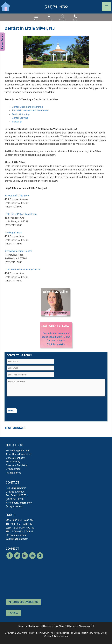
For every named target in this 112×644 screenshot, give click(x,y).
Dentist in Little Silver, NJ (56, 626)
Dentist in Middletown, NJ (31, 626)
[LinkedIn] (25, 558)
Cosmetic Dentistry (16, 465)
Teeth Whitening (21, 114)
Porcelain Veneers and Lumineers (30, 110)
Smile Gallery (13, 461)
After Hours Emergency (19, 454)
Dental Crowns (20, 118)
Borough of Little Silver (17, 196)
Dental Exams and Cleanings (27, 107)
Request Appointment (18, 450)
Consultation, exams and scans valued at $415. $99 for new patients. (56, 337)
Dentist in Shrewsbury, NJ (82, 626)
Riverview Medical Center (18, 251)
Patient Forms (14, 473)
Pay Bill (13, 613)
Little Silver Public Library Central (22, 270)
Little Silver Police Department (21, 214)
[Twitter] (17, 558)
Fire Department (13, 233)
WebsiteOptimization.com (56, 636)
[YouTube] (32, 558)
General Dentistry (15, 458)
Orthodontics (13, 469)
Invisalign (17, 122)
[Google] (40, 558)
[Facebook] (10, 558)
